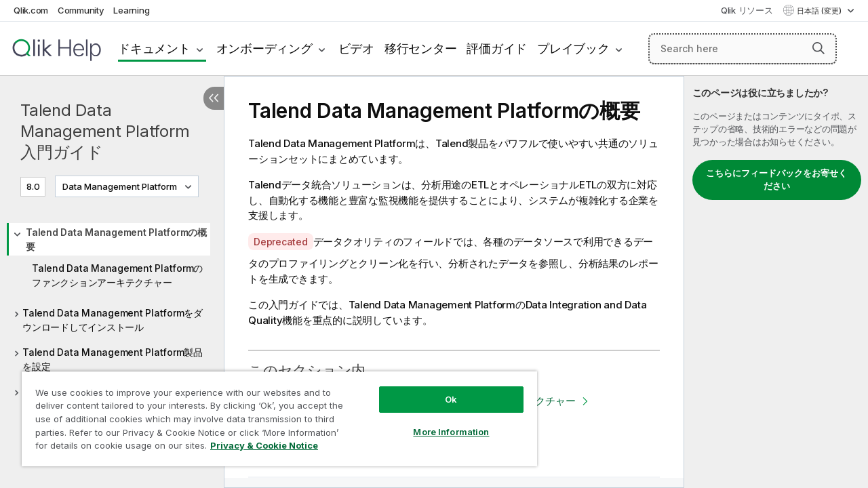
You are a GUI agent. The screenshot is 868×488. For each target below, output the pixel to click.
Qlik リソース (747, 10)
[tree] (112, 314)
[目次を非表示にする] (214, 98)
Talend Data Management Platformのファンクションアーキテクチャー (117, 275)
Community (81, 10)
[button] (818, 48)
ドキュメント (154, 48)
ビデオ (356, 48)
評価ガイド (497, 48)
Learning (131, 10)
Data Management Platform (120, 186)
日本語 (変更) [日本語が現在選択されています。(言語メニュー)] (820, 11)
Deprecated (281, 242)
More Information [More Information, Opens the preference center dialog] (441, 422)
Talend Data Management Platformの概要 (116, 239)
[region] (273, 413)
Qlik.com (31, 10)
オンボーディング (264, 48)
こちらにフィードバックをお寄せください (776, 180)
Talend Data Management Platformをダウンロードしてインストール (113, 320)
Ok (441, 389)
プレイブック (573, 48)
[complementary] (776, 282)
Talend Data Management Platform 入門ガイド (105, 131)
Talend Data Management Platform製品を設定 (113, 359)
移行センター (421, 48)
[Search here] (743, 49)
